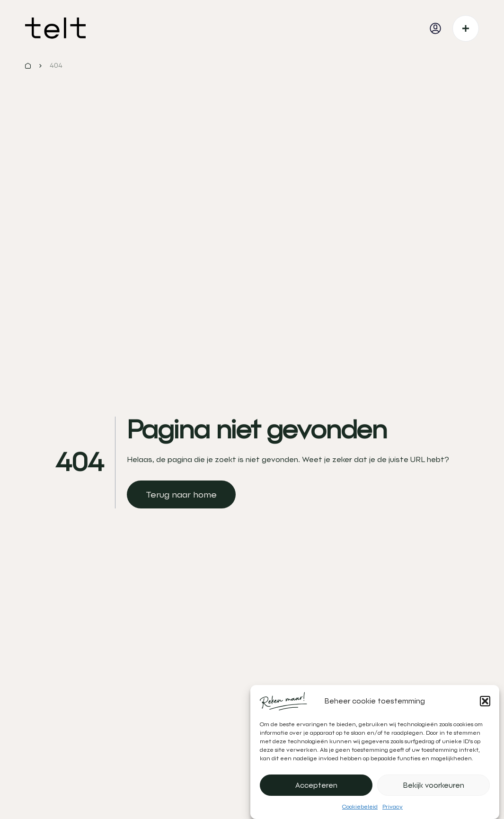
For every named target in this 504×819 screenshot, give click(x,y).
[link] (181, 494)
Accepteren (316, 785)
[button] (485, 701)
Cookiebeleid (360, 807)
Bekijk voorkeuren (434, 785)
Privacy (393, 807)
